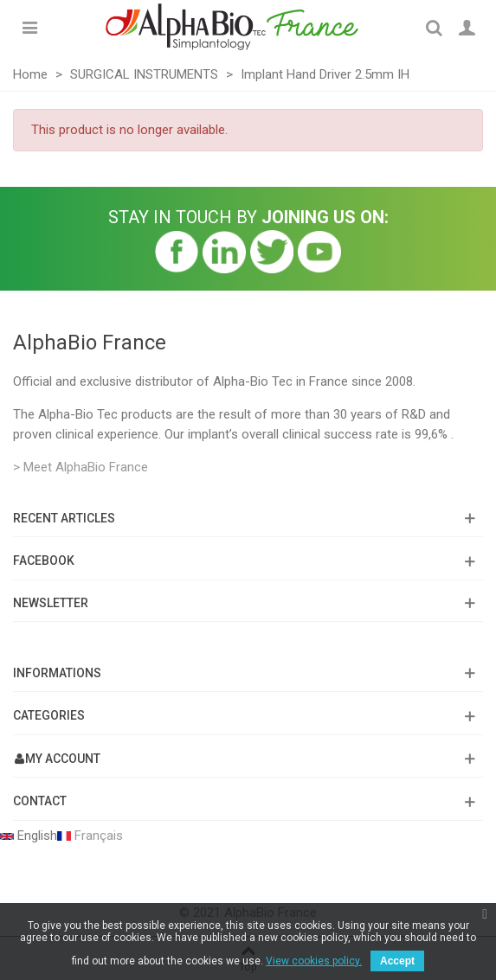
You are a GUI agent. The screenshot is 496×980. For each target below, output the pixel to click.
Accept (397, 961)
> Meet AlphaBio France (81, 467)
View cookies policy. (314, 961)
